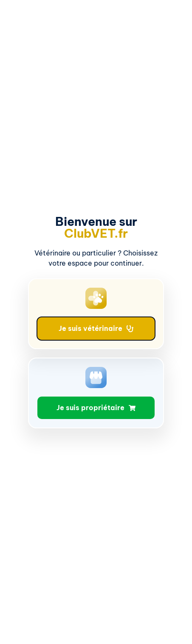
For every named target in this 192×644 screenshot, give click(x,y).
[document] (96, 322)
